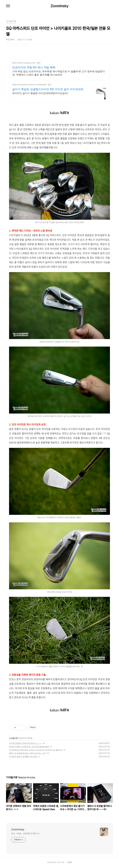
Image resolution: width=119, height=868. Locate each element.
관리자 (70, 862)
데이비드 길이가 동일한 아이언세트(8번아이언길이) (40, 93)
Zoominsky (59, 6)
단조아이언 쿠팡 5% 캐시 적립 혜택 (34, 67)
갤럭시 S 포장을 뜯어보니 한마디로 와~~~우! (27, 753)
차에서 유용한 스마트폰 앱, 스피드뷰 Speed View (29, 747)
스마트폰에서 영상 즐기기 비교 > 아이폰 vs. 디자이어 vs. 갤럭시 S (36, 750)
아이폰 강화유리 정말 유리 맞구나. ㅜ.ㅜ (25, 743)
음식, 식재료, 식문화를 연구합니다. (26, 834)
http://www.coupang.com (24, 63)
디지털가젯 (13, 738)
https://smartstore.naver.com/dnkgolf (29, 85)
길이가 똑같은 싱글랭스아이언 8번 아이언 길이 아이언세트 (48, 89)
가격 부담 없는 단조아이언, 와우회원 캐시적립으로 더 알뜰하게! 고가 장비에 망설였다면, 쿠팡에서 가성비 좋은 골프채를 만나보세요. (59, 73)
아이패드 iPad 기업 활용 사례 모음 (23, 756)
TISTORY (60, 862)
